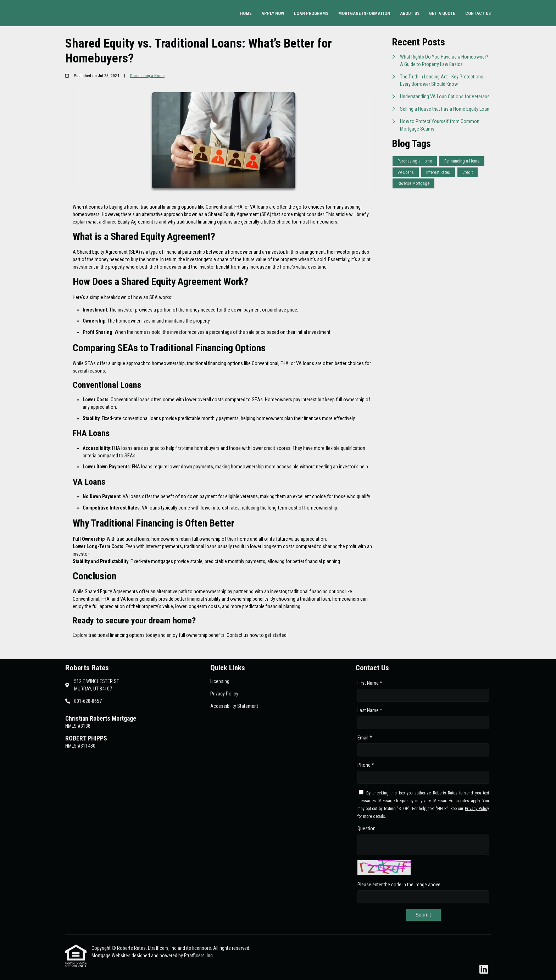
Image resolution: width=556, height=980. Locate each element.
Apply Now (273, 13)
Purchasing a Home (147, 76)
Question (366, 828)
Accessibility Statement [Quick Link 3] (234, 706)
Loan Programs (311, 13)
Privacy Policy (477, 809)
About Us (410, 13)
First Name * (370, 683)
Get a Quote (442, 13)
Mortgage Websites (112, 956)
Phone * (366, 765)
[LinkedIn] (484, 970)
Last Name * (370, 710)
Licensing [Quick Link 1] (220, 681)
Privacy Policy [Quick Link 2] (224, 694)
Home (246, 13)
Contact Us (478, 13)
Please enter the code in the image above (399, 885)
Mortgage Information (364, 13)
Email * (365, 738)
